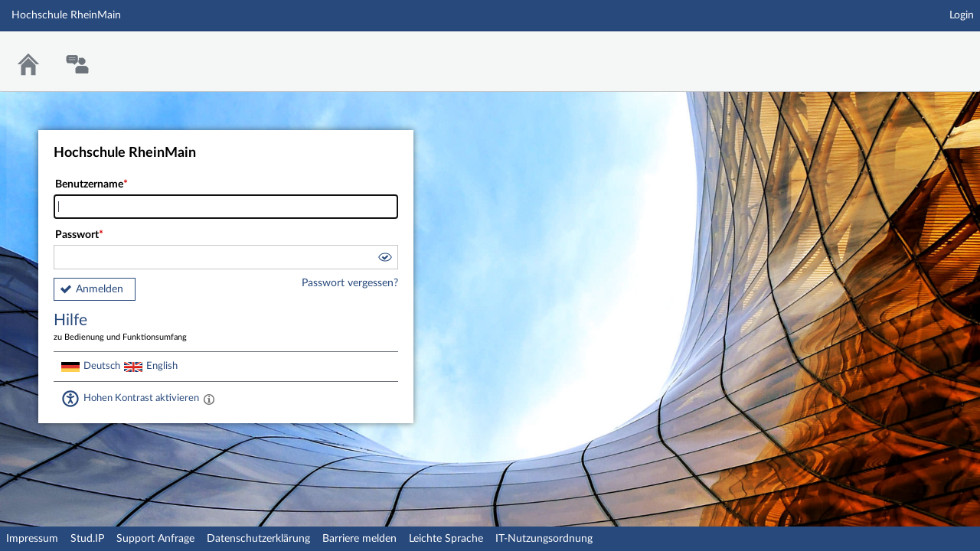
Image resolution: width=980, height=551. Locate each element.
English (162, 366)
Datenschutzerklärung (258, 539)
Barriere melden (359, 539)
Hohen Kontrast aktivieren (141, 398)
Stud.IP (87, 539)
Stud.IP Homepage (921, 52)
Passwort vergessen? (350, 283)
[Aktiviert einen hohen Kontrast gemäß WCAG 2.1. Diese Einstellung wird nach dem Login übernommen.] (209, 399)
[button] (384, 259)
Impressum (32, 539)
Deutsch (102, 366)
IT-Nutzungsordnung (544, 539)
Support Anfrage (155, 539)
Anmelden (100, 289)
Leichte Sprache (446, 539)
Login (962, 15)
